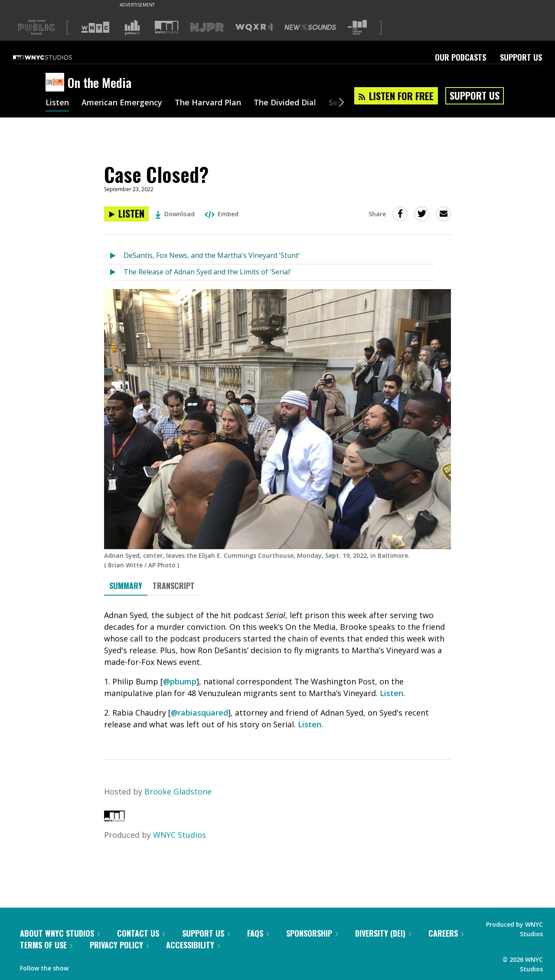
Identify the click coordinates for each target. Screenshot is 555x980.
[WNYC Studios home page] (53, 57)
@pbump (180, 681)
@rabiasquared (199, 713)
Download (175, 214)
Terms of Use (46, 945)
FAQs (258, 933)
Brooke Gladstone (178, 791)
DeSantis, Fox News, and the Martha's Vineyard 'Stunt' (212, 255)
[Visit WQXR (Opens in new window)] (254, 28)
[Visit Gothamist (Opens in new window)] (132, 27)
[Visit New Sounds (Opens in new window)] (310, 27)
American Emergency (122, 103)
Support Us (521, 57)
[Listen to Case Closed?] (126, 214)
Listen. (392, 693)
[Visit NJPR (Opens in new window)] (207, 28)
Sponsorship (312, 933)
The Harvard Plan (208, 103)
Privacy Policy (119, 945)
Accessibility (193, 945)
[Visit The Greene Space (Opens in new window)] (357, 28)
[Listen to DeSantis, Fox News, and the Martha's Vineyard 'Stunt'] (116, 256)
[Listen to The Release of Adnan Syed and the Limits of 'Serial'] (116, 272)
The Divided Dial (285, 103)
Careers (446, 933)
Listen (57, 103)
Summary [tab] (126, 586)
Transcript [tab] (174, 586)
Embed (222, 214)
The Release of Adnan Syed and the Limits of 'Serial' (207, 272)
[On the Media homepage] (57, 83)
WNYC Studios (180, 835)
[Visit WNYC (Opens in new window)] (95, 27)
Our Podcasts (460, 57)
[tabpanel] (277, 670)
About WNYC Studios (60, 933)
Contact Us (141, 933)
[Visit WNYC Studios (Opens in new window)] (167, 27)
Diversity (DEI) (383, 933)
